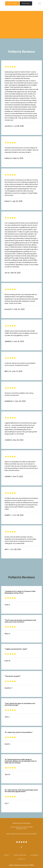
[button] (40, 4)
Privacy (7, 855)
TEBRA (31, 865)
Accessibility (35, 855)
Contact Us (21, 859)
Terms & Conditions (20, 855)
